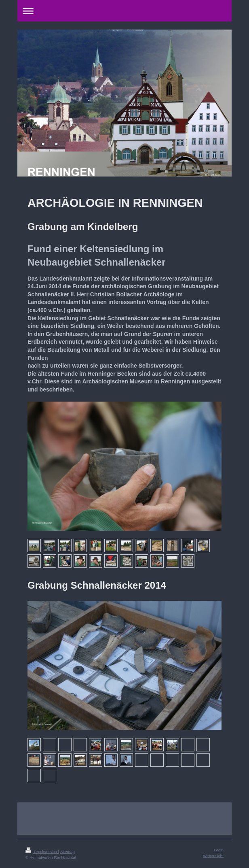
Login (219, 850)
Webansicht (213, 856)
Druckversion (42, 852)
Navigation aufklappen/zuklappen (124, 11)
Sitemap (68, 852)
